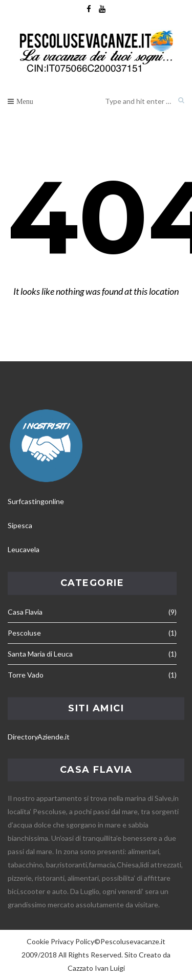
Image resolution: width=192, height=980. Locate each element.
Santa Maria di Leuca (40, 654)
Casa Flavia (25, 612)
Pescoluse (24, 633)
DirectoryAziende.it (39, 737)
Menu (25, 101)
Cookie (38, 941)
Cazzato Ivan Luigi (96, 968)
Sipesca (20, 525)
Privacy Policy (72, 941)
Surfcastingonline (36, 501)
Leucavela (24, 549)
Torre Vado (26, 675)
